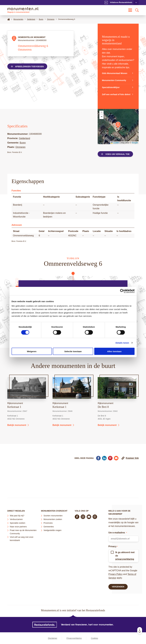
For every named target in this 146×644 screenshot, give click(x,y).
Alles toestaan (114, 351)
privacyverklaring (125, 558)
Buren (23, 146)
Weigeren (32, 351)
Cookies (94, 638)
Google (135, 146)
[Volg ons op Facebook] (77, 516)
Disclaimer (53, 638)
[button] (118, 129)
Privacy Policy (115, 573)
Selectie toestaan (73, 351)
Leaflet (115, 146)
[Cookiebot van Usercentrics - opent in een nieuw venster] (122, 291)
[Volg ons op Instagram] (83, 516)
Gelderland (24, 142)
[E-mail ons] (89, 516)
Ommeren (20, 151)
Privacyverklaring (74, 638)
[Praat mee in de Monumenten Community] (95, 516)
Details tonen (122, 343)
